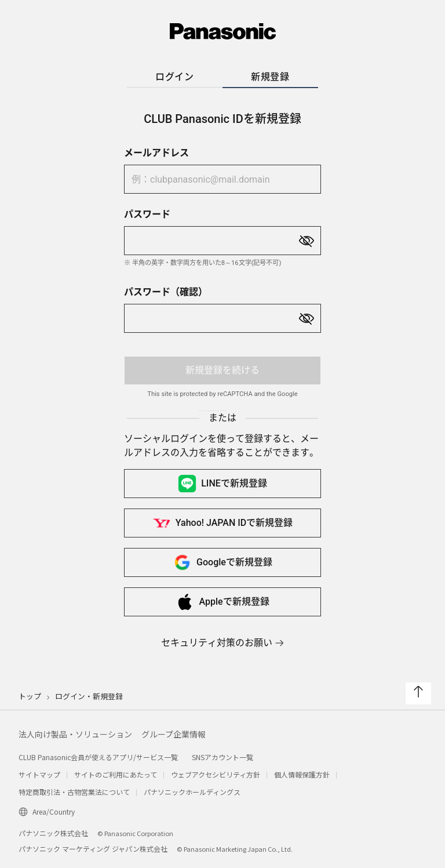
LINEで (222, 484)
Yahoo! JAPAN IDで (222, 523)
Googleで (222, 562)
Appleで (222, 602)
